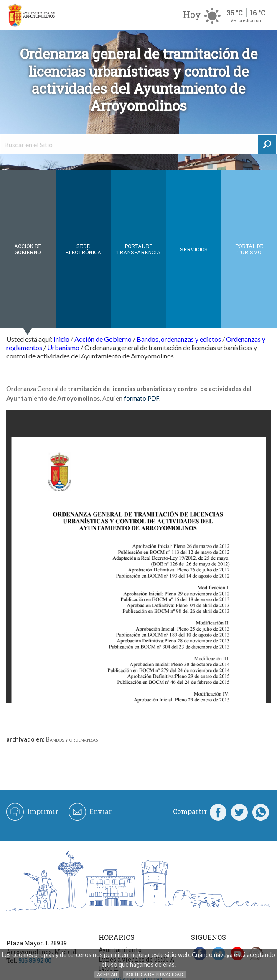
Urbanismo (63, 347)
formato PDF (141, 398)
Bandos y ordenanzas (72, 739)
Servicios (194, 249)
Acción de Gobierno (28, 249)
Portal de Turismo (249, 249)
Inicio (61, 339)
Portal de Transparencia (138, 249)
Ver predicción (246, 20)
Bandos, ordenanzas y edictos (179, 339)
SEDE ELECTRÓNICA (83, 249)
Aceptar (107, 974)
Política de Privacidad (154, 974)
